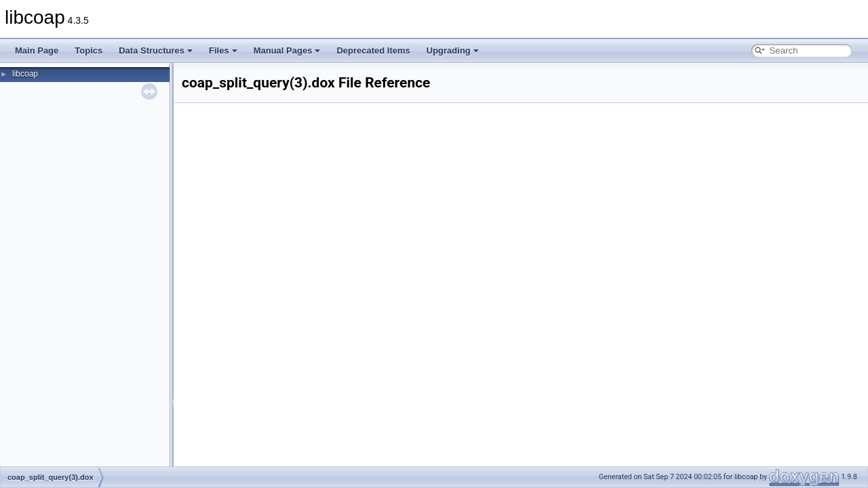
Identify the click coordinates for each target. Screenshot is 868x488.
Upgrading (453, 50)
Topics (88, 50)
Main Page (37, 50)
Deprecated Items (373, 50)
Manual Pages (287, 50)
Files (223, 50)
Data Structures (156, 50)
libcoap (25, 74)
